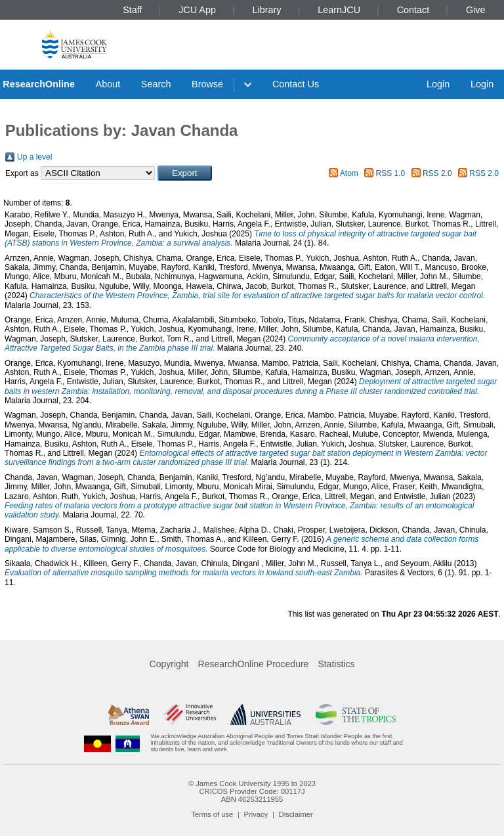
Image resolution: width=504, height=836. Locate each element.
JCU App (197, 10)
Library (267, 10)
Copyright (169, 664)
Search (156, 84)
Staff (132, 10)
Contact (413, 10)
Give (476, 10)
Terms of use (212, 814)
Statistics (336, 664)
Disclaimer (296, 814)
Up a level (34, 157)
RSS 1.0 (391, 173)
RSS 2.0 (437, 173)
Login (438, 84)
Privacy (256, 814)
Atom (349, 173)
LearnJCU (339, 10)
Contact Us (296, 84)
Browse (207, 84)
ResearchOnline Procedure (254, 664)
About (108, 84)
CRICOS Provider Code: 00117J (252, 791)
